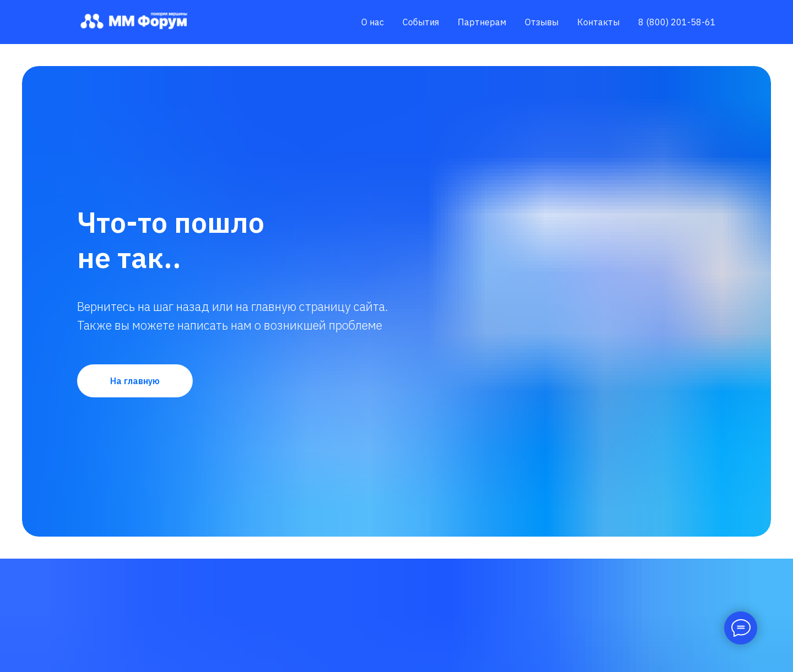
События (421, 22)
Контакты (598, 22)
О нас (373, 22)
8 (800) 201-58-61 (677, 22)
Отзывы (542, 22)
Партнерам (482, 22)
